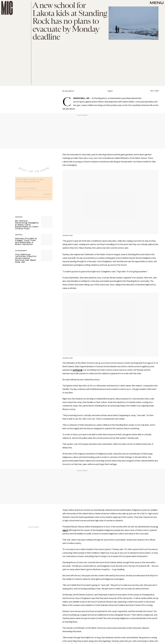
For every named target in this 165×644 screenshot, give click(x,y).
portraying (78, 370)
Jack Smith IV (69, 91)
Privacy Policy (19, 200)
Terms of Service (45, 199)
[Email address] (34, 189)
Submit (47, 195)
